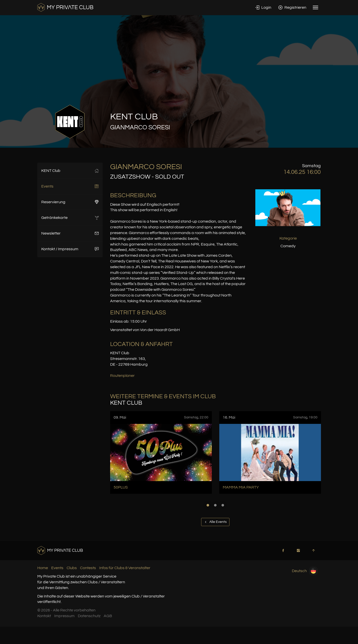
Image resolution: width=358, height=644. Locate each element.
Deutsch (305, 571)
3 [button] (223, 505)
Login (263, 7)
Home (43, 568)
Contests (88, 568)
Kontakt (44, 616)
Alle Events (215, 522)
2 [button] (215, 505)
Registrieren (292, 7)
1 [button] (208, 505)
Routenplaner (122, 376)
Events (70, 186)
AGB (108, 616)
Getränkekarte (70, 218)
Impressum (64, 616)
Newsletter (70, 233)
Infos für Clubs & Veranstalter (125, 568)
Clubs (72, 568)
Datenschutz (89, 616)
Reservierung (70, 202)
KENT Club (70, 171)
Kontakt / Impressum (70, 249)
